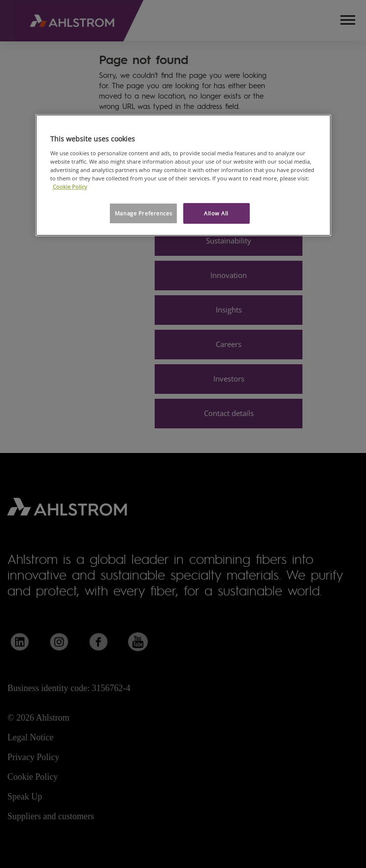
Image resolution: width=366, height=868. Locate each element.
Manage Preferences (143, 213)
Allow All (216, 213)
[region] (183, 175)
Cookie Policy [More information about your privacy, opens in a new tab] (70, 187)
